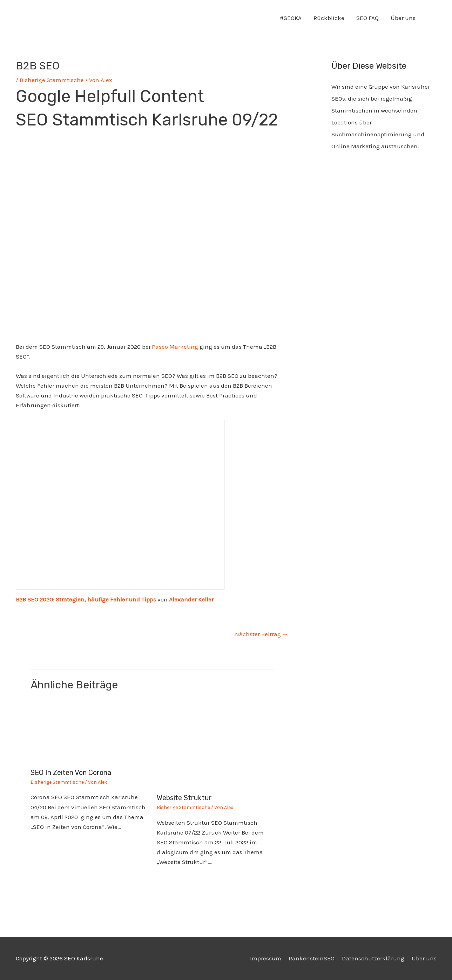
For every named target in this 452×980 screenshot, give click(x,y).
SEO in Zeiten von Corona (71, 773)
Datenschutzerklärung (373, 958)
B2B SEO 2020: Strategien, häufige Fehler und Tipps (86, 599)
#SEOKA (291, 18)
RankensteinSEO (312, 958)
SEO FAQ (367, 18)
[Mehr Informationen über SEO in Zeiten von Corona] (89, 731)
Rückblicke (329, 18)
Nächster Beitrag (262, 634)
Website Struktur (184, 798)
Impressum (266, 958)
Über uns (403, 18)
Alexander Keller (191, 599)
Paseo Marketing (175, 347)
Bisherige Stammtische (52, 80)
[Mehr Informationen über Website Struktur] (215, 744)
